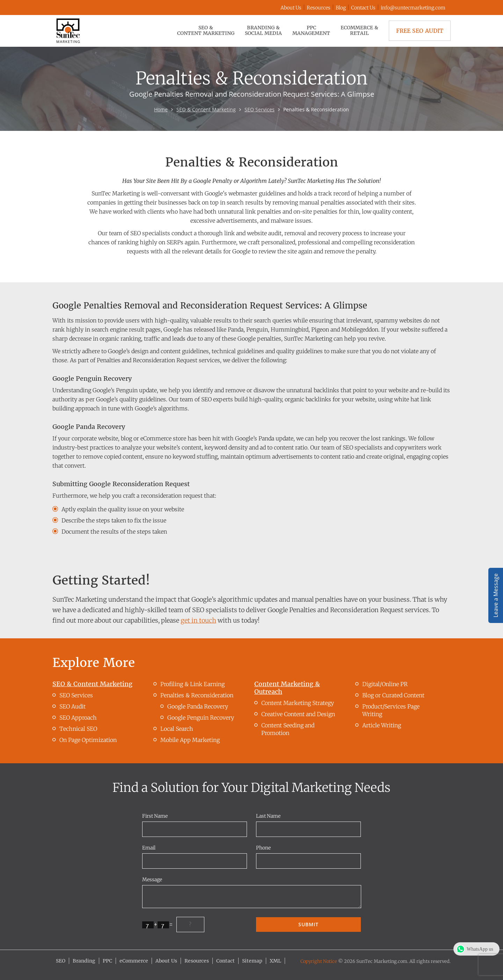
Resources (319, 8)
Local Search (177, 729)
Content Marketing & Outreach (287, 688)
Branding (84, 961)
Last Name (268, 816)
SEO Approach (78, 718)
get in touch (198, 620)
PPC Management (311, 30)
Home (161, 109)
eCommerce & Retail (359, 30)
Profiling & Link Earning (192, 684)
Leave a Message (496, 595)
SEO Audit (72, 706)
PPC (107, 961)
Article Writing (382, 725)
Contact (225, 961)
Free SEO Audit (420, 31)
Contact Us (363, 8)
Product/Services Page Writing (391, 710)
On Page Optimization (88, 740)
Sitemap (252, 961)
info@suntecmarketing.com (413, 8)
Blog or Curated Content (393, 695)
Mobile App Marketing (190, 740)
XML (275, 961)
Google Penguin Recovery (201, 718)
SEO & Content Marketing (206, 30)
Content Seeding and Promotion (288, 729)
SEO (61, 961)
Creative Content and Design (298, 714)
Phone (263, 848)
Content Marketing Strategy (298, 703)
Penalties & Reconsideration (197, 695)
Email (149, 848)
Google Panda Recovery (198, 706)
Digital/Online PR (385, 684)
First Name (155, 816)
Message (152, 879)
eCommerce (134, 961)
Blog (341, 8)
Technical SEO (78, 729)
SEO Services (260, 109)
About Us (291, 8)
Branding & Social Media (263, 30)
